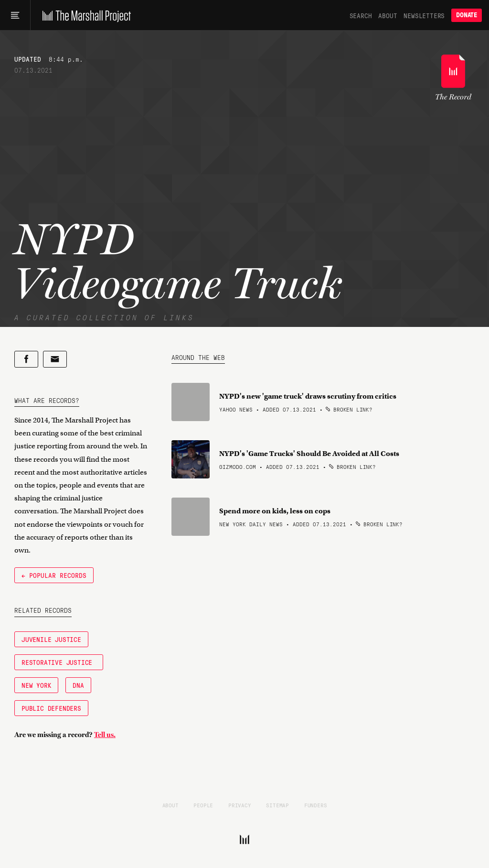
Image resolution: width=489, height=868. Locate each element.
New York (36, 685)
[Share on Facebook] (26, 359)
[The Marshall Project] (84, 15)
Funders (316, 805)
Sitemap (277, 805)
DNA (78, 685)
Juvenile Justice (51, 639)
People (203, 805)
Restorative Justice (59, 662)
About (388, 15)
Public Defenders (51, 708)
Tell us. (105, 735)
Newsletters (424, 15)
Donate (467, 15)
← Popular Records (54, 575)
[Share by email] (55, 359)
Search (361, 15)
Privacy (240, 805)
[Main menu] (15, 15)
